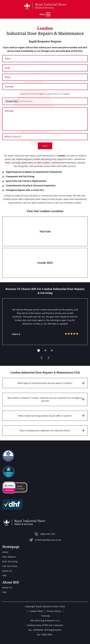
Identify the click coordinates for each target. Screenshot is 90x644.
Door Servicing (10, 561)
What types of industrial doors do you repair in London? (45, 383)
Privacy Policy (54, 611)
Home (5, 552)
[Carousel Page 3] (52, 350)
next (48, 358)
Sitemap (46, 616)
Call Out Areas (10, 566)
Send (45, 146)
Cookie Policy (36, 611)
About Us (7, 571)
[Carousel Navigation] (45, 358)
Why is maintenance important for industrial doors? (45, 431)
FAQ (4, 575)
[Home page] (45, 6)
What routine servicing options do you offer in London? (45, 416)
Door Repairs (9, 557)
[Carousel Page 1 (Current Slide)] (39, 350)
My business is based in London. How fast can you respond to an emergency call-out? (45, 399)
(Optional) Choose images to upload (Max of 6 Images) (45, 94)
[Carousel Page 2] (45, 350)
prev (42, 358)
